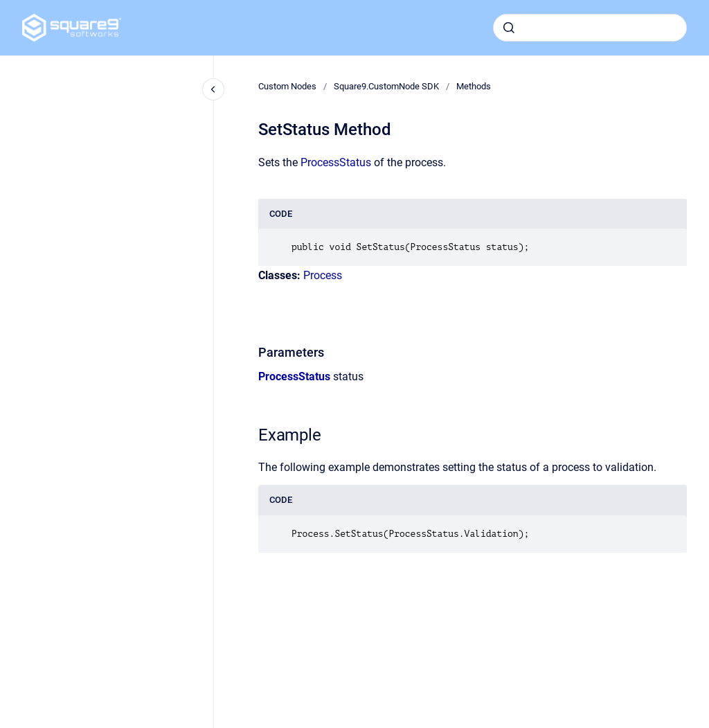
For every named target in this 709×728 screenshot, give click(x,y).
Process (323, 275)
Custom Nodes (287, 86)
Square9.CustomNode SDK (386, 86)
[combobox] (590, 28)
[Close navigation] (213, 89)
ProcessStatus (336, 162)
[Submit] (509, 28)
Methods (474, 86)
